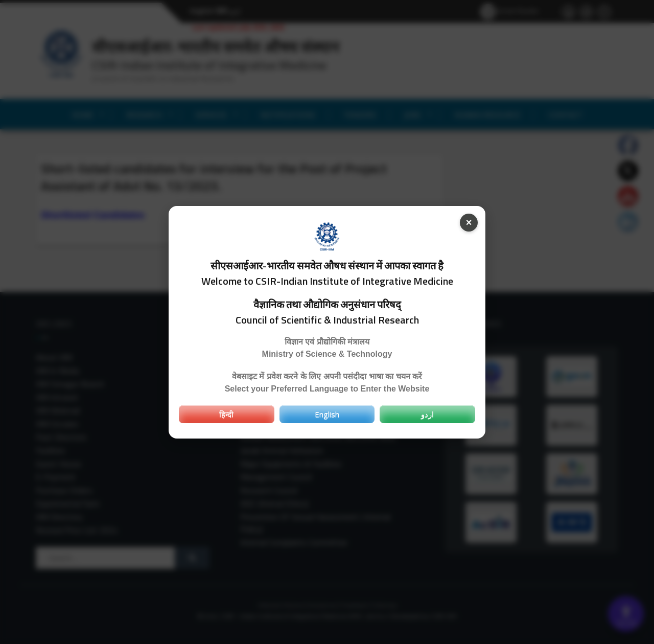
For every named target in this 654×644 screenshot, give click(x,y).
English (327, 414)
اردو (427, 414)
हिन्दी (226, 414)
